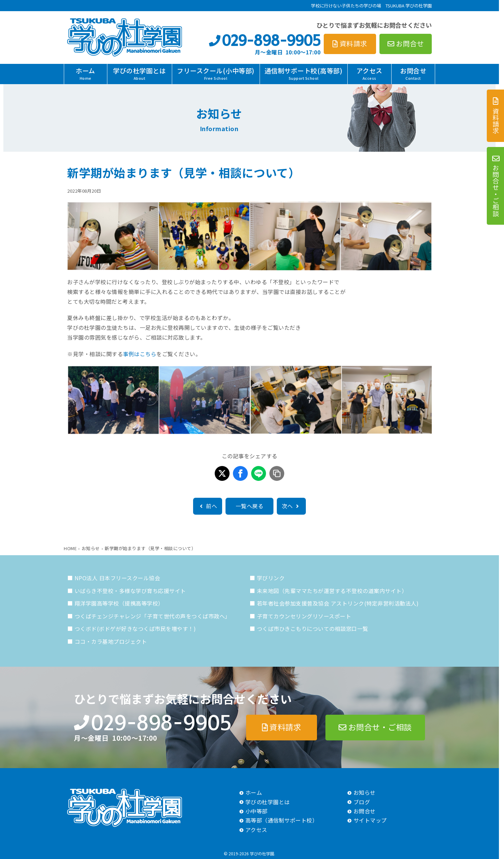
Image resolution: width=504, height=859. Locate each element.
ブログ (362, 802)
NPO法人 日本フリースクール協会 (117, 578)
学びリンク (271, 578)
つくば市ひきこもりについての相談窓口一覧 (313, 629)
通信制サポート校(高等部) (304, 73)
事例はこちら (140, 354)
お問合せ (413, 73)
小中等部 (257, 811)
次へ (291, 506)
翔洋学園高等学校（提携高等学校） (119, 603)
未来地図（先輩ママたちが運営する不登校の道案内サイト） (332, 591)
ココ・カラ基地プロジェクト (111, 641)
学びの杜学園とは (139, 73)
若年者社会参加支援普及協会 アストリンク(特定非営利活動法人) (338, 603)
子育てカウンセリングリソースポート (304, 616)
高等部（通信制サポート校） (282, 820)
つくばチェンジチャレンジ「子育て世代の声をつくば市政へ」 (153, 616)
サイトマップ (370, 820)
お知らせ (365, 792)
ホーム (85, 73)
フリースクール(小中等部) (216, 73)
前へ (208, 506)
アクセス (369, 73)
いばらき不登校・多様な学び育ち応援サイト (130, 591)
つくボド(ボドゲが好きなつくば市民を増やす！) (135, 629)
